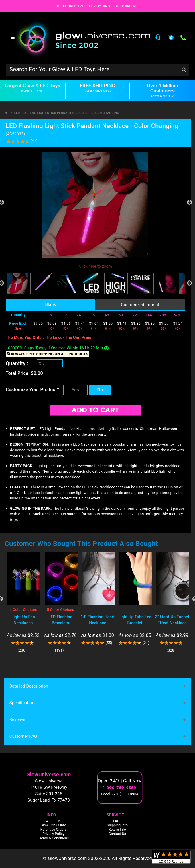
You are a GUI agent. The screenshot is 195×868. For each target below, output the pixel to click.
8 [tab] (115, 660)
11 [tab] (141, 660)
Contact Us (117, 834)
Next (189, 202)
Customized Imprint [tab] (140, 305)
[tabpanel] (23, 602)
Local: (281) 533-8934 (120, 794)
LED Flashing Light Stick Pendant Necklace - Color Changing (67, 113)
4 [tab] (80, 660)
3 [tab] (72, 660)
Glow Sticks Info (54, 826)
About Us (53, 821)
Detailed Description (29, 686)
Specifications (23, 703)
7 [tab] (106, 660)
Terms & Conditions (53, 839)
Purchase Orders (54, 830)
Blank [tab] (50, 304)
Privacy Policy (53, 834)
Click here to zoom (95, 266)
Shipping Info (117, 826)
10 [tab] (132, 660)
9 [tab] (123, 660)
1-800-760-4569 (120, 788)
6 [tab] (98, 660)
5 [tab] (89, 660)
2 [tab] (63, 660)
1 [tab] (55, 660)
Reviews (17, 720)
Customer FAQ (23, 737)
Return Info (117, 830)
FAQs (117, 821)
